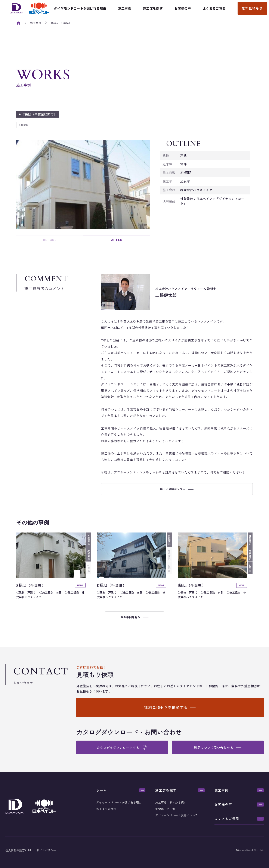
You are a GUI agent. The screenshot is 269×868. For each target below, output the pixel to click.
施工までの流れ (106, 809)
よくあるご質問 (227, 819)
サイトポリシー (46, 850)
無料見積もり (252, 8)
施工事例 (222, 790)
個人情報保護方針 (17, 850)
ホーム (102, 790)
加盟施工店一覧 (165, 809)
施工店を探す (166, 790)
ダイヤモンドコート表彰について (177, 815)
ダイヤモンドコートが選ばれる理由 (119, 802)
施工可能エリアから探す (171, 802)
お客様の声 (223, 804)
